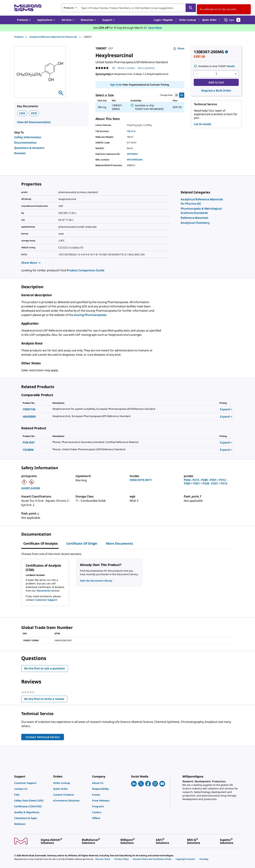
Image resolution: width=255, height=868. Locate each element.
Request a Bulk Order (216, 91)
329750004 (132, 154)
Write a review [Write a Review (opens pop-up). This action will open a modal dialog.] (126, 68)
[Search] (191, 8)
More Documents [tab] (119, 543)
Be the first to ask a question (45, 668)
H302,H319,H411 (141, 480)
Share (179, 48)
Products (19, 37)
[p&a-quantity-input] (216, 74)
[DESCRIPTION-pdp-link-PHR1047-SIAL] (132, 442)
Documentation (25, 143)
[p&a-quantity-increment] (236, 74)
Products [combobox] (69, 8)
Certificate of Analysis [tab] (41, 543)
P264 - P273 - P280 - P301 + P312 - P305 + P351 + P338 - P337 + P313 (206, 482)
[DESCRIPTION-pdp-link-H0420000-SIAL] (132, 416)
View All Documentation (34, 122)
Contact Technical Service (43, 737)
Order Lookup (187, 20)
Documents (44, 591)
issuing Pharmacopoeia (90, 315)
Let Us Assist (203, 124)
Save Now (155, 28)
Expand (226, 409)
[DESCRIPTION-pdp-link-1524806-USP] (132, 449)
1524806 (28, 450)
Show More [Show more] (31, 263)
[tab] (22, 37)
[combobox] (129, 8)
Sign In (114, 85)
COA (22, 113)
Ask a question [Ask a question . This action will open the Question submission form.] (146, 68)
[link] (194, 218)
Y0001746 (29, 409)
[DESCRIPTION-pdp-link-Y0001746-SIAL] (132, 409)
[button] (163, 20)
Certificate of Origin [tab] (82, 543)
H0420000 (29, 417)
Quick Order (209, 20)
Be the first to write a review (46, 700)
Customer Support (46, 600)
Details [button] (231, 66)
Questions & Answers (29, 148)
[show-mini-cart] (232, 20)
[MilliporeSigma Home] (28, 8)
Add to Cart (216, 82)
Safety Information (28, 137)
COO (34, 113)
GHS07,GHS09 (30, 488)
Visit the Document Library (96, 581)
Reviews (20, 153)
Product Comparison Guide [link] (85, 270)
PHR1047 (29, 442)
